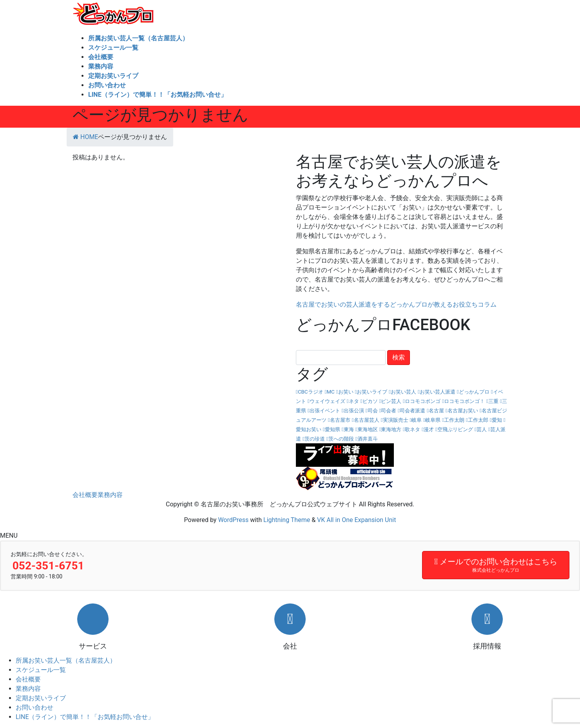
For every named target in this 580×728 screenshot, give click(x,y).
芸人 (482, 429)
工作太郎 (478, 420)
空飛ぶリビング (455, 429)
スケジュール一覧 (41, 670)
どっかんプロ (474, 392)
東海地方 (391, 429)
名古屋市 (340, 420)
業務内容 (110, 495)
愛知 (497, 420)
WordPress (233, 520)
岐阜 (417, 420)
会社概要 (85, 495)
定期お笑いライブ (41, 698)
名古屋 (436, 411)
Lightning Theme (287, 520)
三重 (493, 401)
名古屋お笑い (463, 411)
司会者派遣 (412, 411)
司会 (373, 411)
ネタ (354, 401)
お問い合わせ (34, 707)
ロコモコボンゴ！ (464, 401)
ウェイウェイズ (327, 401)
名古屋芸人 (367, 420)
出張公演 (354, 411)
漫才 (429, 429)
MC (330, 392)
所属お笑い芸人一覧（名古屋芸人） (66, 660)
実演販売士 (396, 420)
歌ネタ (412, 429)
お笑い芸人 (403, 392)
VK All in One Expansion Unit (356, 520)
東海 (349, 429)
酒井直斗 (368, 439)
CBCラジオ (311, 392)
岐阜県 (433, 420)
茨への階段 (341, 439)
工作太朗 (454, 420)
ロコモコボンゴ (423, 401)
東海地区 (368, 429)
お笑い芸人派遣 (438, 392)
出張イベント (325, 411)
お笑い (346, 392)
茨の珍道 (315, 439)
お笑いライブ (372, 392)
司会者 (389, 411)
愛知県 (333, 429)
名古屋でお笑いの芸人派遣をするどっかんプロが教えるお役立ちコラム (396, 304)
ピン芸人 (391, 401)
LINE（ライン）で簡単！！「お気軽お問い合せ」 (85, 717)
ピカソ (370, 401)
